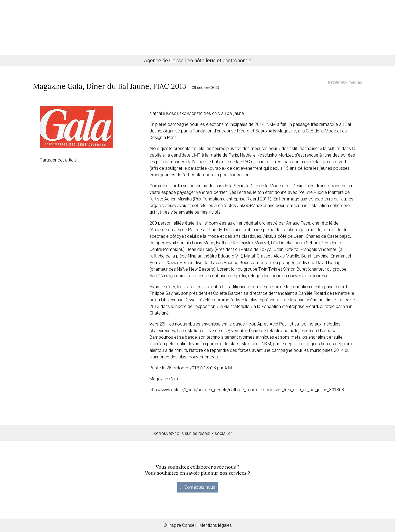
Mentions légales (216, 525)
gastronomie (237, 61)
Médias (263, 30)
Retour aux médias (345, 82)
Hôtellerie (91, 30)
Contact (319, 30)
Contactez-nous (200, 487)
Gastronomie (125, 30)
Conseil (64, 30)
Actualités (291, 30)
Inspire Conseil (198, 19)
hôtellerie (205, 61)
